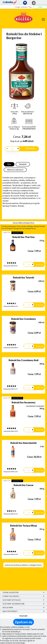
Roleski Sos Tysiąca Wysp (23, 526)
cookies (21, 627)
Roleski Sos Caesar (24, 485)
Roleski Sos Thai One (23, 237)
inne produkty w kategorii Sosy (23, 223)
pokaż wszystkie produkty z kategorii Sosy (23, 565)
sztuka (7, 232)
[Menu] (43, 19)
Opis (9, 164)
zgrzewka (17, 233)
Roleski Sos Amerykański (23, 443)
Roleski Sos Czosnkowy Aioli (24, 360)
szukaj (40, 7)
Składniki (23, 164)
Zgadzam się (24, 622)
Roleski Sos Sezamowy (24, 402)
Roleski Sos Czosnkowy (24, 319)
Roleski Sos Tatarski (24, 278)
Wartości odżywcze (15, 170)
